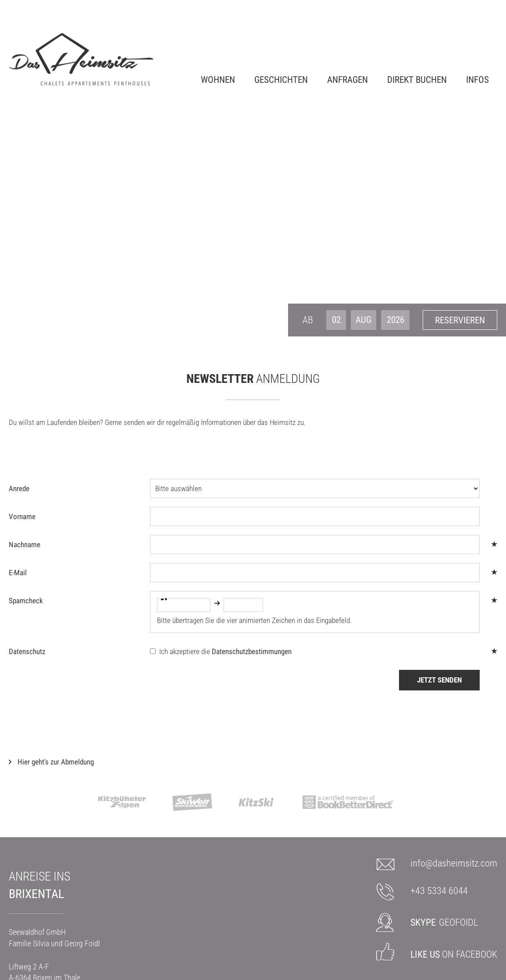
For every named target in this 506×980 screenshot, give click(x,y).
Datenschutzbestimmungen (252, 651)
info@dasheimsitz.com (454, 863)
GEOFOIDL (444, 922)
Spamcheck (26, 601)
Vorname (22, 517)
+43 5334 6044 (439, 891)
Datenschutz (27, 651)
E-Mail (18, 573)
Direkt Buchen (417, 79)
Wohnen (218, 79)
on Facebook (454, 954)
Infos (477, 79)
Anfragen (347, 79)
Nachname (25, 545)
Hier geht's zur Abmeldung (56, 762)
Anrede (19, 488)
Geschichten (281, 79)
